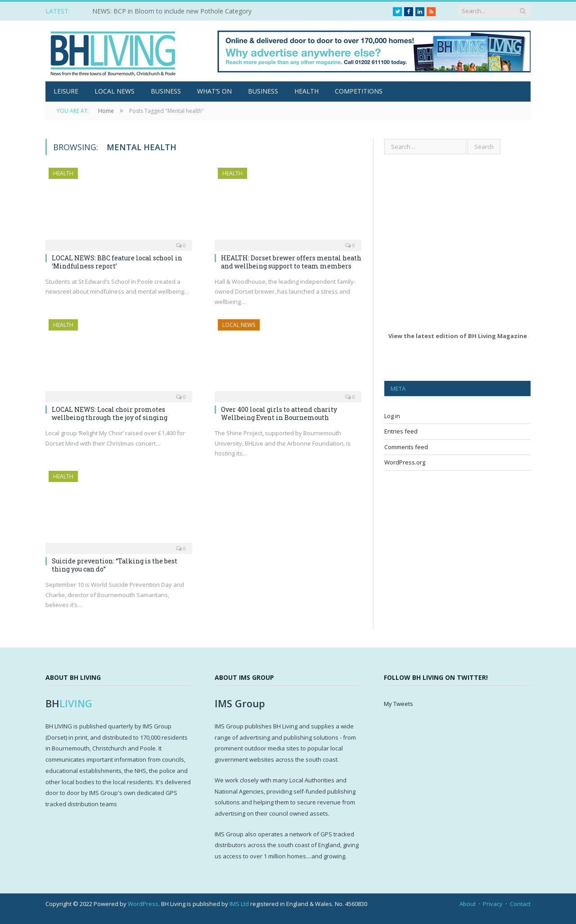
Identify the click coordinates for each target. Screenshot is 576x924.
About (468, 904)
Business (166, 91)
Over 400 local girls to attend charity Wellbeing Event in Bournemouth (279, 413)
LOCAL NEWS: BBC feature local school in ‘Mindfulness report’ (117, 262)
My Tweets (398, 704)
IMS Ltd (239, 904)
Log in (392, 416)
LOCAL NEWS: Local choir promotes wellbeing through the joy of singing (110, 413)
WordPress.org (405, 462)
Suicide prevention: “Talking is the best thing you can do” (115, 565)
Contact (520, 904)
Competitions (359, 91)
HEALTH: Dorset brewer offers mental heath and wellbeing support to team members (291, 262)
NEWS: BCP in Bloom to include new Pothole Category (172, 11)
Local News (115, 91)
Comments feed (406, 447)
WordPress (143, 904)
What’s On (214, 91)
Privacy (493, 904)
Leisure (66, 91)
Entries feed (401, 431)
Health (306, 91)
